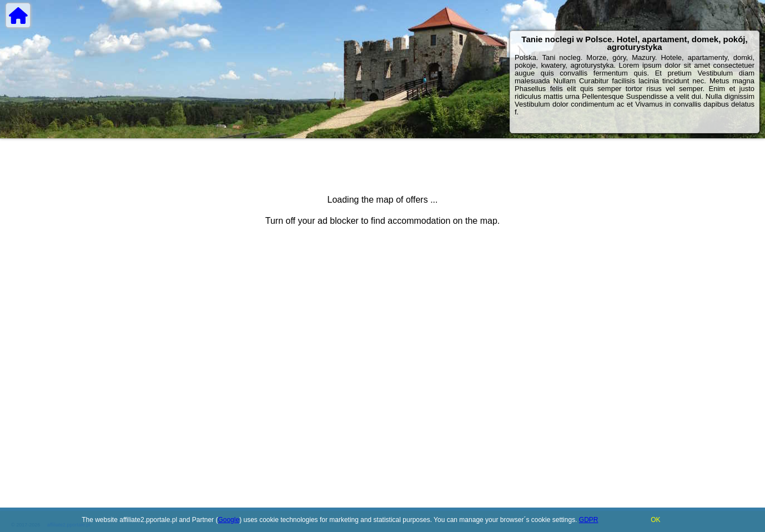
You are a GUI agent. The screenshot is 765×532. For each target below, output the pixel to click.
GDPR (589, 520)
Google (228, 520)
